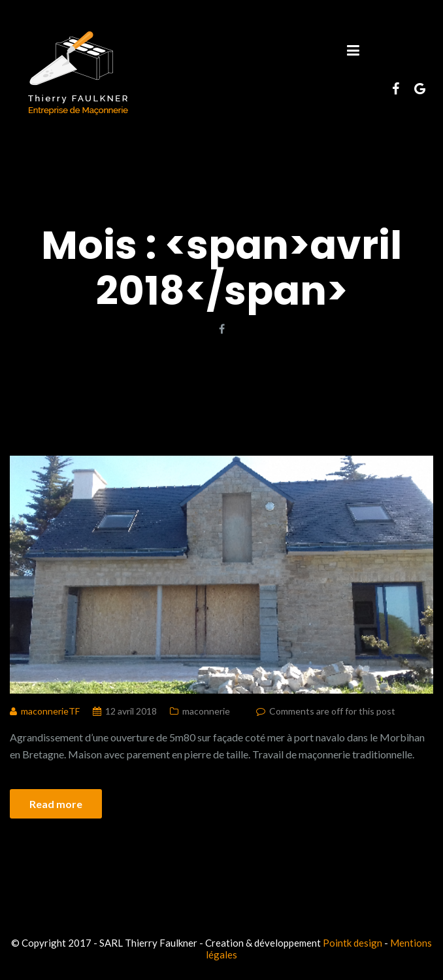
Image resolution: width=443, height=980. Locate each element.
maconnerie (206, 711)
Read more (56, 804)
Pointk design (353, 943)
